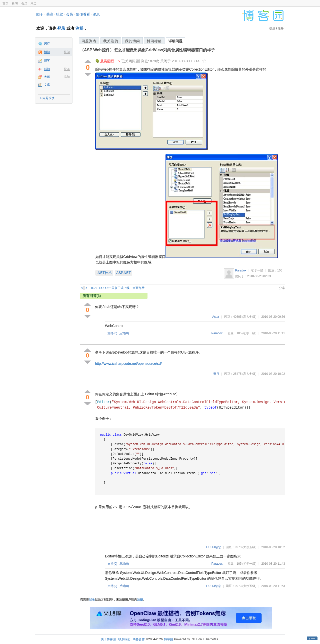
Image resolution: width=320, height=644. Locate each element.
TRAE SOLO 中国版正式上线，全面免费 (117, 288)
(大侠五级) (249, 547)
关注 (50, 14)
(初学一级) (249, 333)
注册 (79, 28)
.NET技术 (104, 273)
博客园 (168, 639)
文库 (47, 85)
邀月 (216, 374)
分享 (282, 288)
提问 (67, 52)
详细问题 (175, 41)
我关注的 (111, 41)
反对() (124, 333)
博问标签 (154, 41)
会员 (24, 3)
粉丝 (59, 14)
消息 (96, 14)
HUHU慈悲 (214, 547)
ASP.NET (123, 273)
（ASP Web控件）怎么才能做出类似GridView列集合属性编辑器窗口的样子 (147, 50)
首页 (5, 3)
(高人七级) (249, 317)
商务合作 (139, 639)
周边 (33, 3)
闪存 (47, 44)
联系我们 (124, 639)
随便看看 (83, 14)
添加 (67, 77)
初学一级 (257, 270)
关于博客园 (108, 639)
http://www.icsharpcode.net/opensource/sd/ (128, 364)
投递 (67, 69)
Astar (216, 317)
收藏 (47, 77)
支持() (112, 333)
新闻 (15, 3)
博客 (47, 61)
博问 (47, 52)
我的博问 (132, 41)
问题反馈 (48, 98)
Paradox (241, 270)
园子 (40, 14)
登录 (61, 28)
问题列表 (89, 41)
